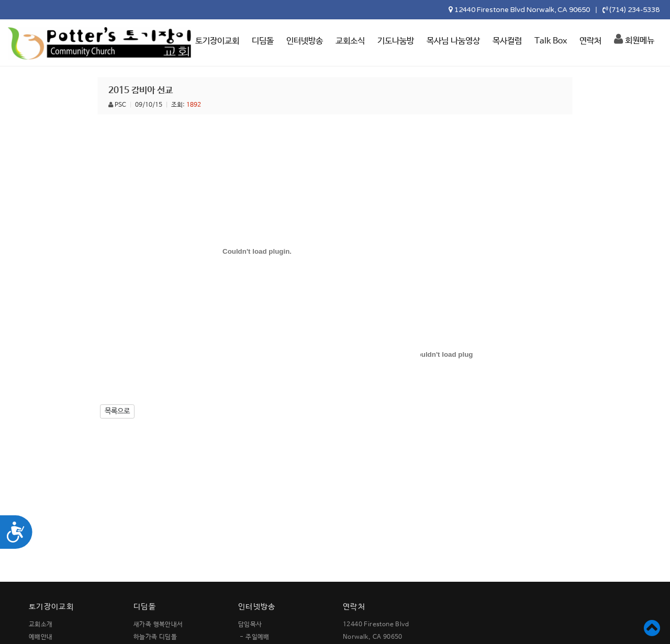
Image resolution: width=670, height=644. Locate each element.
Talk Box (551, 41)
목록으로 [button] (117, 411)
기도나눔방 (396, 41)
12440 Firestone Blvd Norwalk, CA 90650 (522, 10)
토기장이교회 (217, 41)
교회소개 (41, 625)
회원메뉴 (634, 39)
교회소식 (350, 41)
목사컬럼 (507, 41)
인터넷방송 (305, 41)
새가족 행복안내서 (158, 625)
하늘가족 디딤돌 (155, 637)
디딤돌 (263, 41)
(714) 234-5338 (634, 10)
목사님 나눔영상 (453, 41)
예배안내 (41, 637)
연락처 (590, 41)
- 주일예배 (254, 637)
